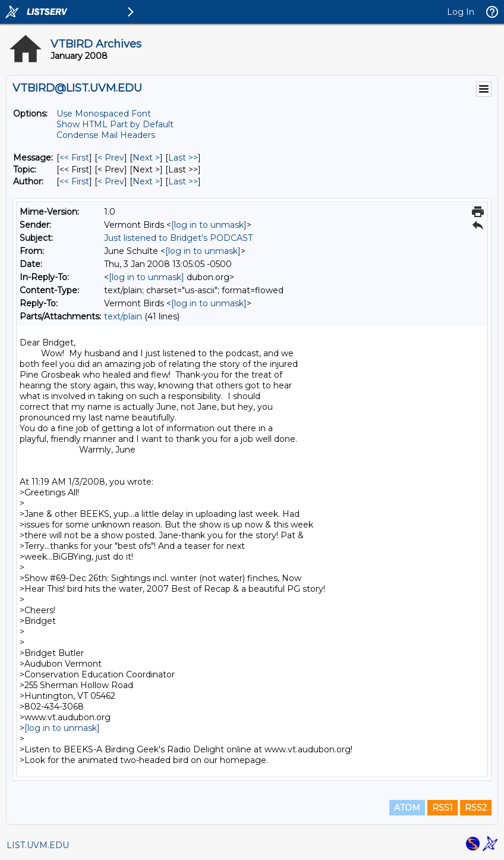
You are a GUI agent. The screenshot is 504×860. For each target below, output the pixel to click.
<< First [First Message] (74, 158)
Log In (461, 12)
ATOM (407, 808)
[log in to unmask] (209, 225)
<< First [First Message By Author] (74, 181)
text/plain (123, 316)
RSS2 (476, 808)
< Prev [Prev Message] (111, 158)
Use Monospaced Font (104, 114)
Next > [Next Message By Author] (146, 181)
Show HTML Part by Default (115, 124)
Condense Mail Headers (106, 135)
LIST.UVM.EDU (38, 845)
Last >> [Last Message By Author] (183, 181)
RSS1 (442, 808)
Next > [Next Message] (146, 158)
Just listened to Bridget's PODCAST (178, 238)
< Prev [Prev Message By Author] (111, 181)
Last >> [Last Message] (183, 158)
